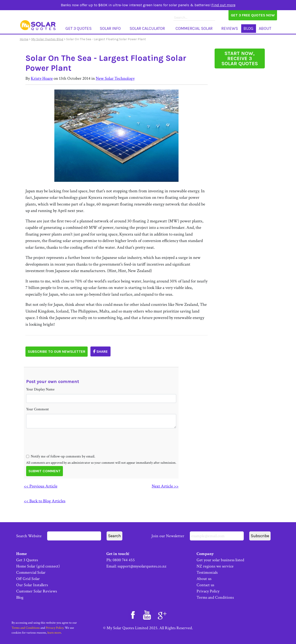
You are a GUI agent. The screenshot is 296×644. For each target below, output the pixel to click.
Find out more (223, 5)
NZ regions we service (215, 566)
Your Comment (37, 409)
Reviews (230, 28)
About (265, 28)
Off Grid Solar (28, 579)
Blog (248, 28)
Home (24, 39)
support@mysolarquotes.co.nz (142, 566)
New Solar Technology (115, 78)
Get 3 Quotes (79, 28)
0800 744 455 (124, 560)
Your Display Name (40, 389)
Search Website (59, 536)
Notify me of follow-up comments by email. (63, 456)
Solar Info (110, 28)
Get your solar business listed (220, 560)
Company (205, 554)
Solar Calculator (147, 28)
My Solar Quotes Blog (47, 39)
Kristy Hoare (42, 78)
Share (100, 351)
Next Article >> (165, 486)
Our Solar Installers (32, 585)
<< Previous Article (41, 486)
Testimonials (207, 572)
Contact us (205, 585)
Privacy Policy (208, 591)
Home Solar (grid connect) (38, 566)
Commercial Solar (194, 28)
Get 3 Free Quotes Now (253, 15)
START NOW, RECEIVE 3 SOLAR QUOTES (240, 58)
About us (204, 579)
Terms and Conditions (215, 597)
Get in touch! (118, 554)
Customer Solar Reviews (37, 591)
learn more (54, 633)
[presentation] (61, 449)
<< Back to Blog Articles (45, 501)
